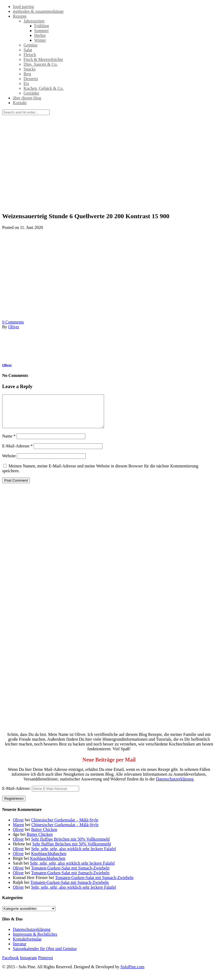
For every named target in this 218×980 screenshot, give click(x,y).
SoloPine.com (132, 973)
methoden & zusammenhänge (38, 11)
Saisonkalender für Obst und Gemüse (45, 955)
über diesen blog (27, 98)
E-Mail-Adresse (17, 452)
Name (9, 442)
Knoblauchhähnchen (49, 860)
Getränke (31, 93)
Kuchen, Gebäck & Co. (44, 88)
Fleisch (30, 55)
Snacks (30, 69)
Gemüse (30, 45)
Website (9, 462)
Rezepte (20, 16)
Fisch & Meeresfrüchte (43, 59)
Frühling (42, 26)
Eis (26, 83)
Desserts (31, 79)
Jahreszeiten (34, 21)
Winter (40, 40)
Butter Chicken (44, 836)
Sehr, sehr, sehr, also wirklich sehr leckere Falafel (73, 855)
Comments (13, 322)
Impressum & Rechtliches (35, 941)
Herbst (40, 35)
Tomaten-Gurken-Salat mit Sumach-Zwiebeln (70, 874)
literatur (20, 950)
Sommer (41, 31)
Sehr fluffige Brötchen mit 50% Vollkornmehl (70, 846)
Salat (28, 50)
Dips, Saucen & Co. (41, 64)
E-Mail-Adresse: (41, 795)
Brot (27, 74)
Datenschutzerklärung (175, 785)
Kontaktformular (27, 945)
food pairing (23, 7)
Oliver (14, 327)
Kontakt (20, 103)
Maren (18, 831)
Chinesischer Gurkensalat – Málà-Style (65, 826)
